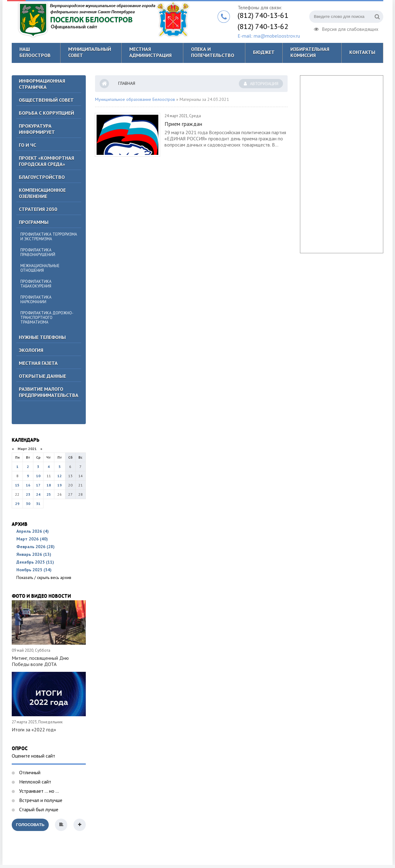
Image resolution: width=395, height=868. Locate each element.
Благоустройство (42, 177)
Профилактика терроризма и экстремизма (49, 237)
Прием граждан (183, 124)
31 (38, 504)
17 (38, 485)
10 (38, 476)
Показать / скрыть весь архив (44, 577)
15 (17, 485)
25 (49, 494)
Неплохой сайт (35, 782)
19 (60, 485)
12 (60, 476)
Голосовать (30, 825)
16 (28, 485)
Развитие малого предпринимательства (49, 392)
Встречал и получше (40, 800)
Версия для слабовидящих (346, 28)
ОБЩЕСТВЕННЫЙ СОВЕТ (46, 100)
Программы (34, 222)
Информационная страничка (42, 84)
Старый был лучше (38, 809)
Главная (127, 83)
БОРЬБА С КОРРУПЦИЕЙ (46, 113)
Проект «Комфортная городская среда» (46, 161)
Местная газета (38, 363)
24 (38, 494)
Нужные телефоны (42, 337)
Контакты (362, 52)
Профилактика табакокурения (36, 284)
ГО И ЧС (27, 145)
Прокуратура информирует (37, 129)
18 (49, 485)
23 (28, 494)
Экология (31, 350)
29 (17, 504)
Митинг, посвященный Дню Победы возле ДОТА (40, 661)
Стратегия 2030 (38, 209)
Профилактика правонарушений (38, 252)
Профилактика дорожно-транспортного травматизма (47, 318)
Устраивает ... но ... (38, 791)
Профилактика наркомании (36, 300)
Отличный (29, 772)
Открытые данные (42, 376)
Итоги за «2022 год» (34, 730)
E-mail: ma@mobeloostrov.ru (269, 36)
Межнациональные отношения (40, 268)
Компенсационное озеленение (42, 193)
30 (28, 504)
